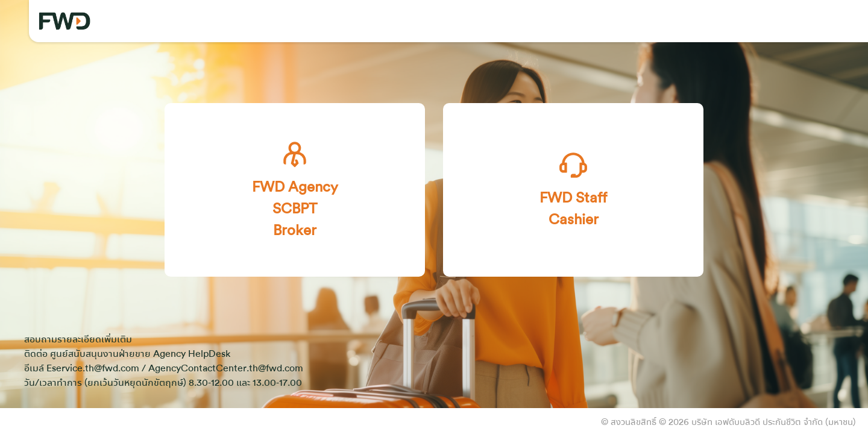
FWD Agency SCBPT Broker (295, 189)
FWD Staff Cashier (573, 189)
